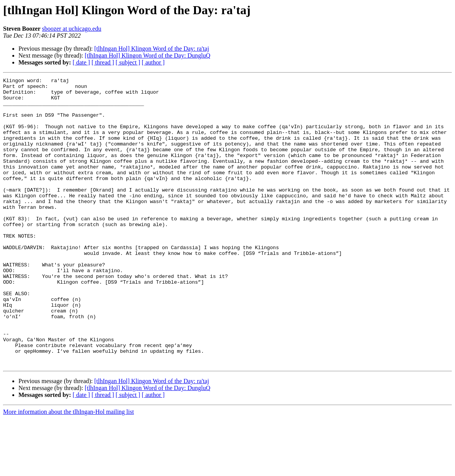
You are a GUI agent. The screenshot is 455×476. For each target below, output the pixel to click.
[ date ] (81, 62)
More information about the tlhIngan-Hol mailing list (68, 469)
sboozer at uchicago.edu (71, 29)
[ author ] (153, 62)
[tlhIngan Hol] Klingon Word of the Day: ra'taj (152, 49)
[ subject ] (128, 62)
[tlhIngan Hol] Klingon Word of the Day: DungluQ (147, 55)
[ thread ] (103, 62)
